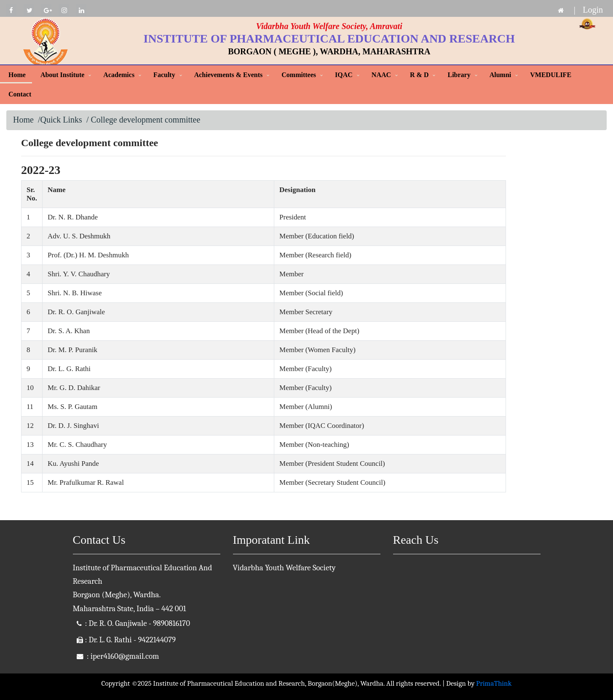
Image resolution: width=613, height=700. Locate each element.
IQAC (344, 75)
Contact (20, 94)
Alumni (501, 75)
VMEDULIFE (551, 75)
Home (17, 75)
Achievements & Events (229, 75)
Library (459, 75)
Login (593, 10)
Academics (119, 75)
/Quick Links (60, 120)
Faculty (164, 75)
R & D (419, 75)
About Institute (62, 75)
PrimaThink (494, 683)
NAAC (381, 75)
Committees (299, 75)
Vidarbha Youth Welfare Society (284, 568)
